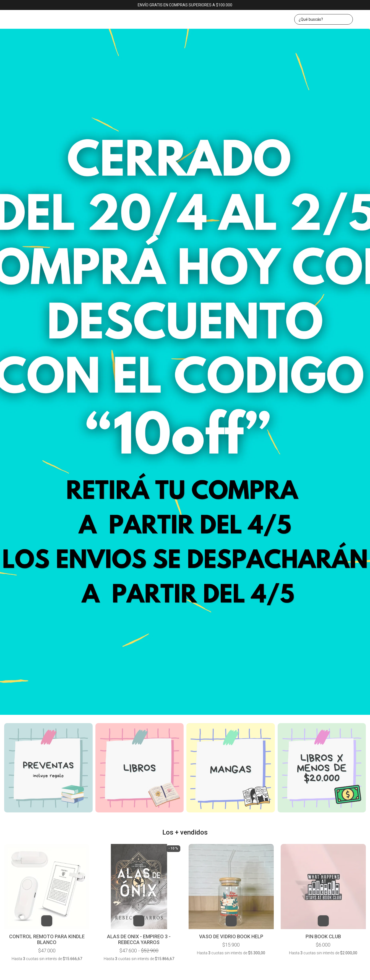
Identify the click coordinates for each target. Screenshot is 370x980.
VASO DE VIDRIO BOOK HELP (231, 936)
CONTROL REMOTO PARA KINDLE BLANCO (47, 939)
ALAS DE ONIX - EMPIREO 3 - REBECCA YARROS (139, 939)
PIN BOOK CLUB (323, 936)
